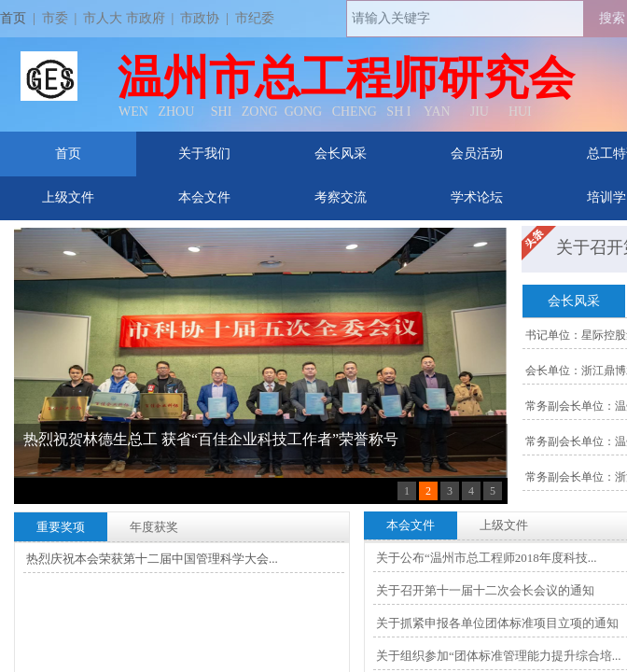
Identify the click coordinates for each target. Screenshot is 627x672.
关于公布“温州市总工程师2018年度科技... (487, 558)
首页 (68, 154)
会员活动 (477, 154)
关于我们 (204, 154)
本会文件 (204, 197)
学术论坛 (477, 197)
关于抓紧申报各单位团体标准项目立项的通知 (497, 623)
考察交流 (341, 197)
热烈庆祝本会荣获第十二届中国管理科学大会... (152, 559)
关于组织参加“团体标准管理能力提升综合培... (499, 656)
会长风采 (341, 154)
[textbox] (465, 19)
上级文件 (68, 197)
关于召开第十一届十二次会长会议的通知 (485, 590)
